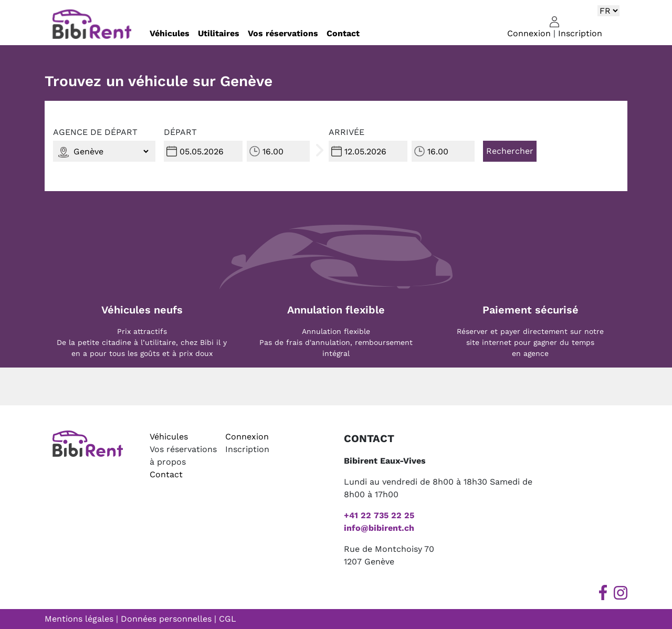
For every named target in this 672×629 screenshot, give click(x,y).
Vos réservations (283, 33)
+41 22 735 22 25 (379, 515)
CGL (228, 619)
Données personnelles (166, 619)
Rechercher (510, 151)
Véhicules (170, 33)
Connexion (529, 33)
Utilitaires (219, 33)
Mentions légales (79, 619)
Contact (343, 33)
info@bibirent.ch (379, 528)
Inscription (580, 33)
